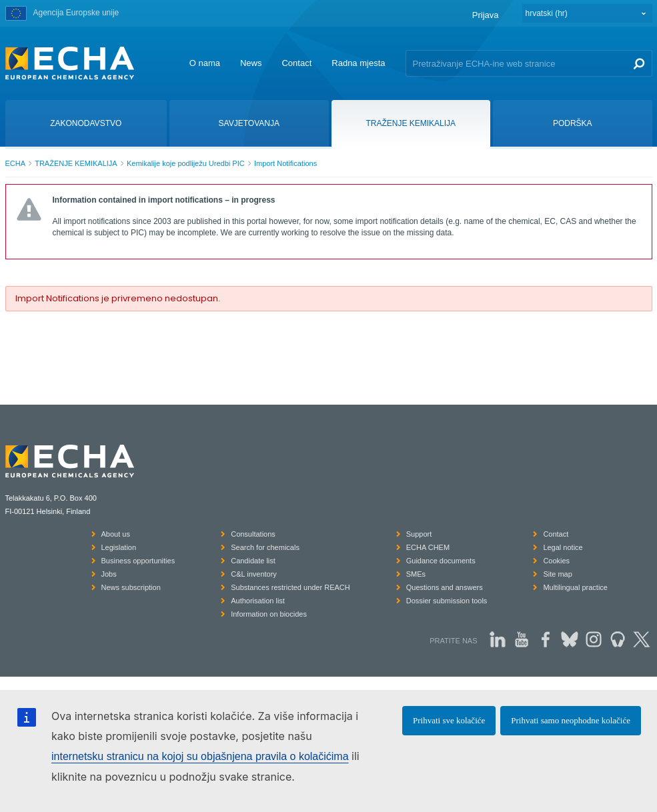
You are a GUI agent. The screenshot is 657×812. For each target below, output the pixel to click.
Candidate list (253, 561)
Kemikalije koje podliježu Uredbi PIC (186, 163)
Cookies (556, 561)
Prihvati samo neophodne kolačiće (571, 720)
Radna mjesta (358, 63)
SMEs (416, 574)
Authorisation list (258, 601)
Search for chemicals (265, 547)
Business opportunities (138, 561)
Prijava (486, 15)
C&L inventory (254, 574)
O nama (205, 63)
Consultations (253, 534)
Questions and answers (445, 587)
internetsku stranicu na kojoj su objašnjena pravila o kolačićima (200, 756)
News (251, 63)
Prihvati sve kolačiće (449, 720)
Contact (296, 63)
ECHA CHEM (428, 547)
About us (116, 534)
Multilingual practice (575, 587)
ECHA (16, 163)
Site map (557, 574)
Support (419, 534)
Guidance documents (441, 561)
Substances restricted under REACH (290, 587)
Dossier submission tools (447, 601)
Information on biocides (269, 614)
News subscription (131, 587)
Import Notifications (285, 163)
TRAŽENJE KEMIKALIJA (76, 163)
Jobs (109, 574)
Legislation (119, 547)
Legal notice (563, 547)
